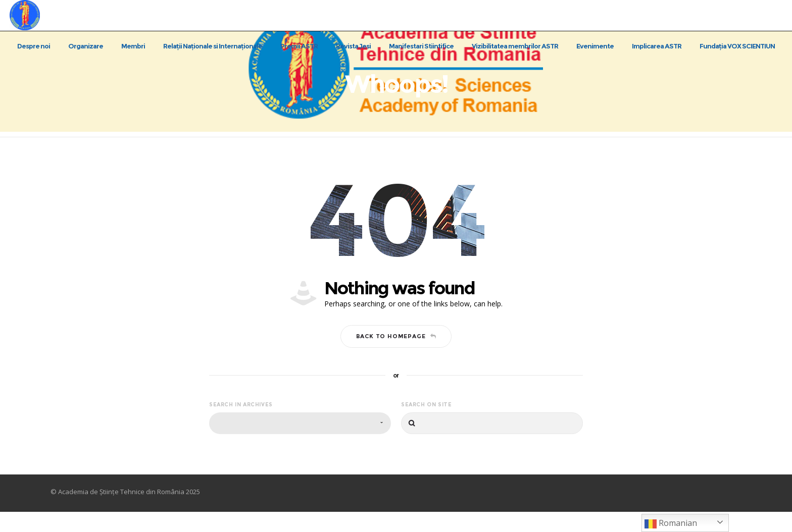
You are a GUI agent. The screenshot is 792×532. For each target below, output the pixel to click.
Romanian (671, 524)
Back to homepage (396, 356)
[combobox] (300, 443)
